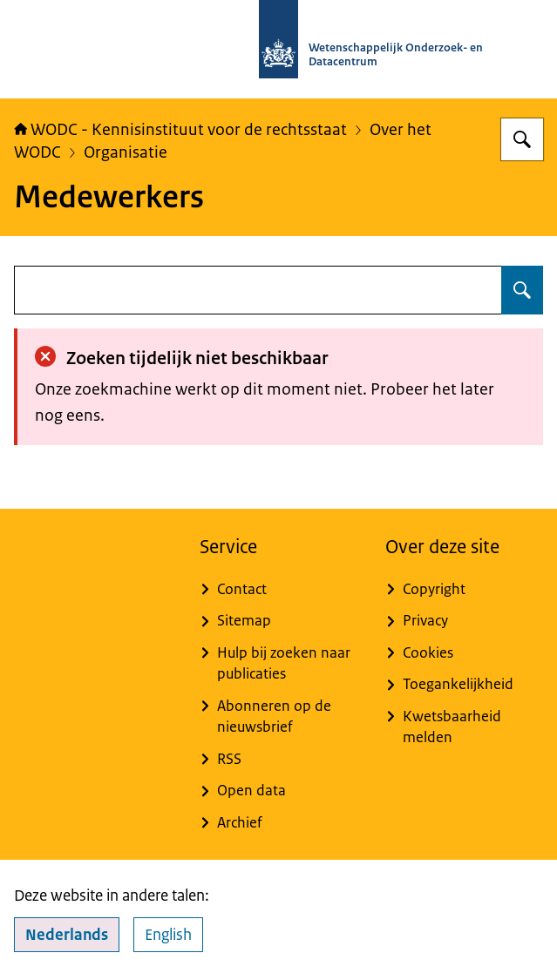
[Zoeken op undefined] (522, 290)
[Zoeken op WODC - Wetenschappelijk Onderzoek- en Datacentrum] (522, 139)
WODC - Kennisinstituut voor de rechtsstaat (180, 129)
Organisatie (126, 152)
